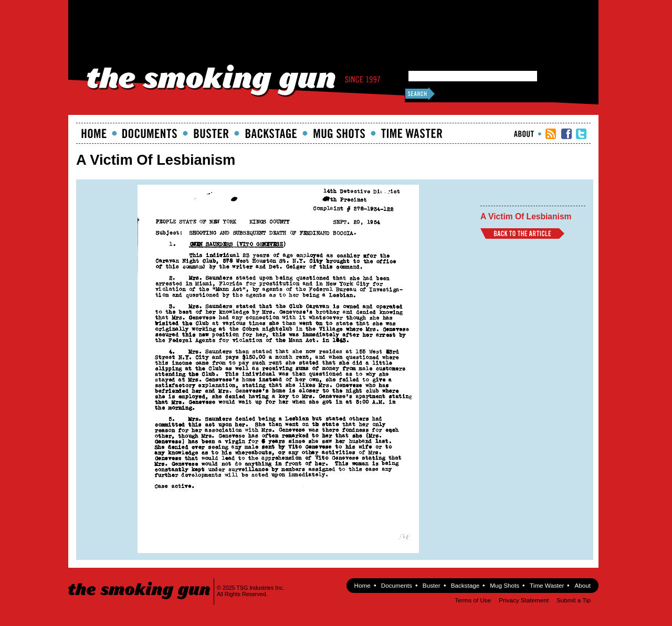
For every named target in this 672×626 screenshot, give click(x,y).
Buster (211, 133)
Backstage (271, 133)
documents (150, 133)
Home (94, 133)
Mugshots (339, 133)
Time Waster (412, 133)
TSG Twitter (581, 134)
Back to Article (522, 234)
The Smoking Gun (140, 581)
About (524, 134)
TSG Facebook (566, 134)
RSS (551, 134)
